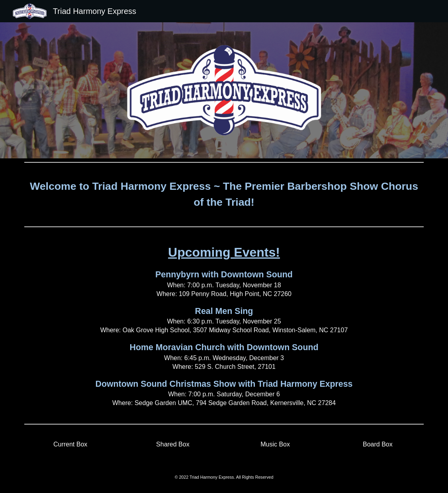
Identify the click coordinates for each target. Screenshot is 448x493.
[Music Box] (275, 444)
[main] (224, 194)
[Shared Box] (173, 444)
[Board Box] (378, 444)
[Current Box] (70, 444)
